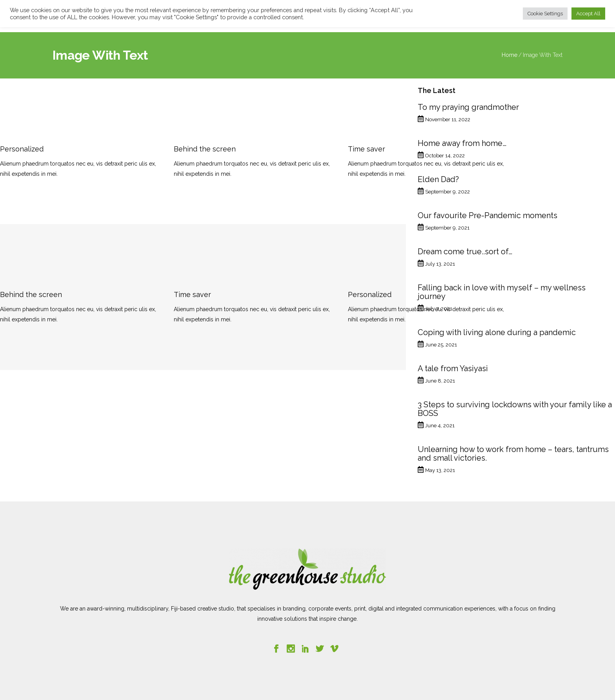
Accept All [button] (588, 14)
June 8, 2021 (440, 381)
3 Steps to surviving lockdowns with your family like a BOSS (515, 409)
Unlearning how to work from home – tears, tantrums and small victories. (513, 454)
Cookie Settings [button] (545, 14)
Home (509, 55)
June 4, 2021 (440, 426)
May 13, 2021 (440, 470)
